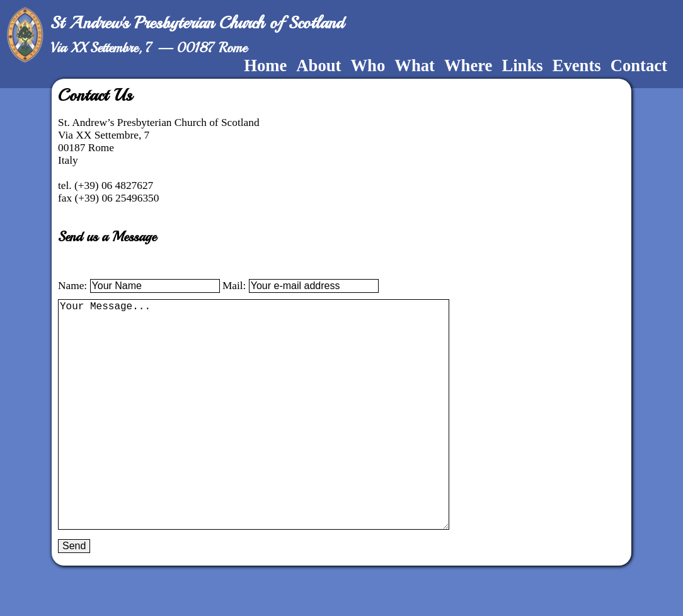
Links (522, 66)
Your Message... (260, 440)
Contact (639, 66)
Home (265, 66)
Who (368, 66)
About (319, 66)
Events (577, 66)
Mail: (236, 286)
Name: (74, 286)
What (415, 66)
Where (468, 66)
